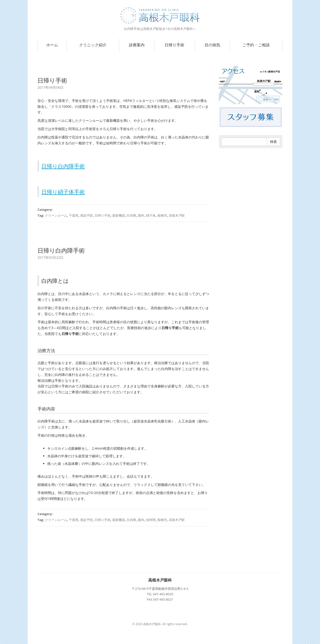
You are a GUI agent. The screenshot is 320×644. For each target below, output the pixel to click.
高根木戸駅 (177, 215)
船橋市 (162, 215)
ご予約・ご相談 (256, 45)
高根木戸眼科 (160, 580)
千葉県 (74, 215)
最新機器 (119, 215)
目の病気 (212, 45)
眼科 (141, 215)
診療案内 (137, 45)
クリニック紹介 (93, 45)
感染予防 (86, 215)
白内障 (131, 215)
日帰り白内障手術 (63, 166)
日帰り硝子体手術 (63, 192)
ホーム (52, 45)
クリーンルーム (56, 215)
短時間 (151, 520)
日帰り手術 (174, 45)
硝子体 (151, 215)
